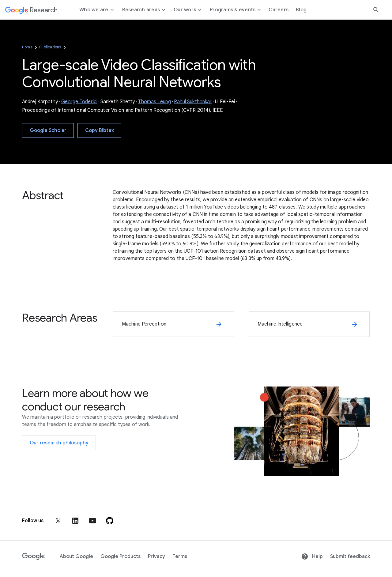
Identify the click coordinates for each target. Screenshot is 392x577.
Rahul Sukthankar (193, 102)
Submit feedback (350, 556)
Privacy (156, 556)
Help (312, 556)
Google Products (121, 556)
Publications (50, 47)
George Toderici (79, 102)
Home (27, 47)
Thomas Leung (154, 102)
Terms (180, 556)
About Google (76, 556)
